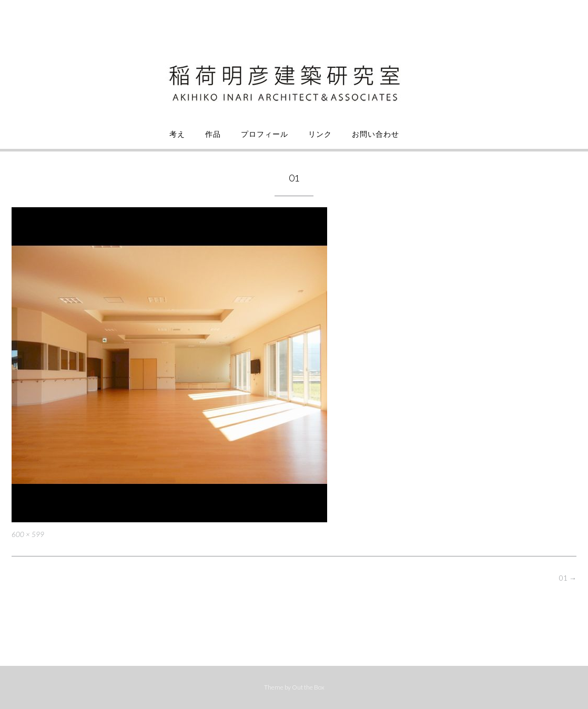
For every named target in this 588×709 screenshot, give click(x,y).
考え (177, 134)
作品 (213, 134)
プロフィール (265, 134)
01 (568, 578)
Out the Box (308, 687)
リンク (320, 134)
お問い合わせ (376, 134)
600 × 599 (28, 534)
